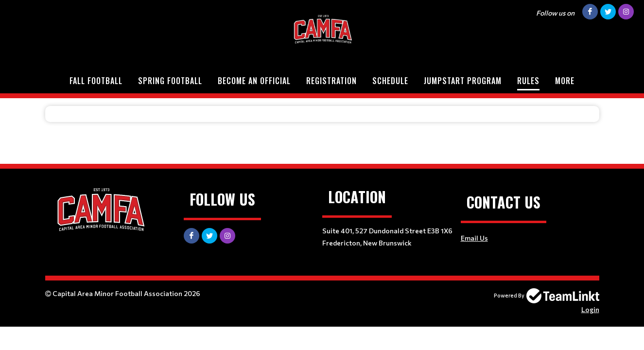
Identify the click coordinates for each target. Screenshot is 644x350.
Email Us (474, 238)
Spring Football (170, 81)
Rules (528, 81)
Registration (331, 81)
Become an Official (254, 81)
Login (590, 309)
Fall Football (96, 81)
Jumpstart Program (463, 81)
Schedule (390, 81)
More (565, 81)
